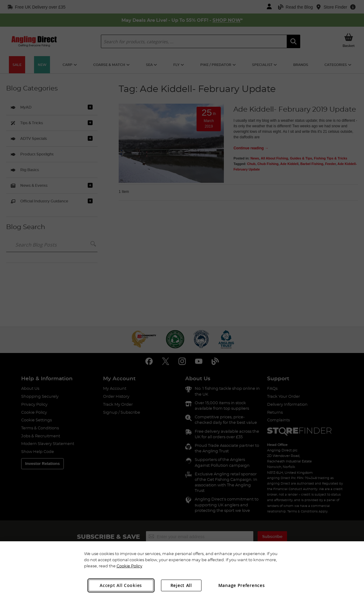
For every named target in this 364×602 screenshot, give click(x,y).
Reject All (181, 585)
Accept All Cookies (121, 585)
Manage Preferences (242, 585)
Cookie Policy (129, 566)
